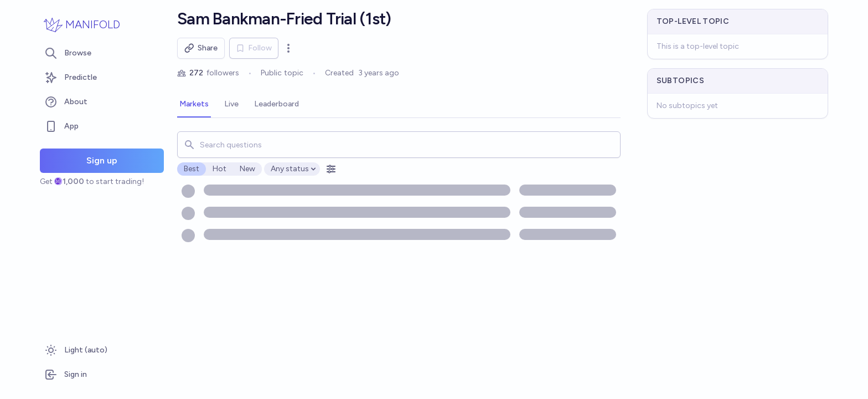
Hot (219, 169)
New (247, 169)
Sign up (102, 160)
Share (201, 48)
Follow (254, 48)
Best (192, 169)
